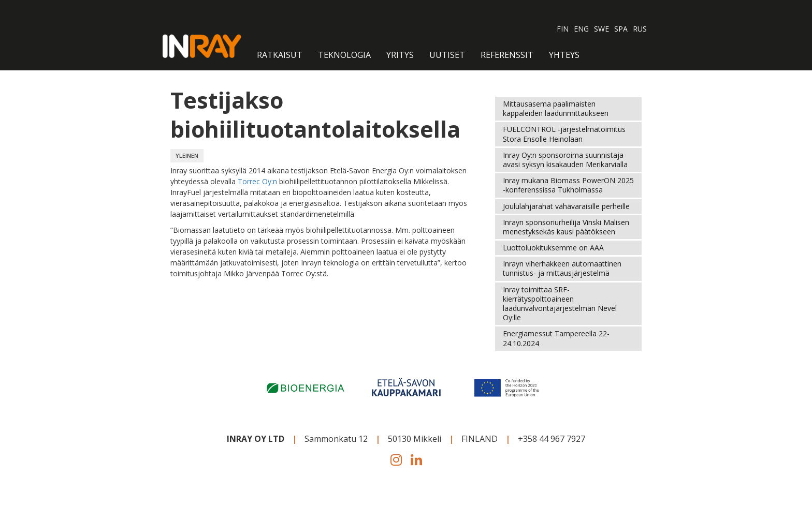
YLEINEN (187, 155)
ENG (581, 29)
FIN (563, 29)
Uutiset (447, 55)
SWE (601, 29)
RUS (640, 29)
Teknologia (344, 55)
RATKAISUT (280, 55)
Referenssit (507, 55)
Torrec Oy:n (258, 181)
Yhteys (564, 55)
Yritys (400, 55)
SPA (621, 29)
